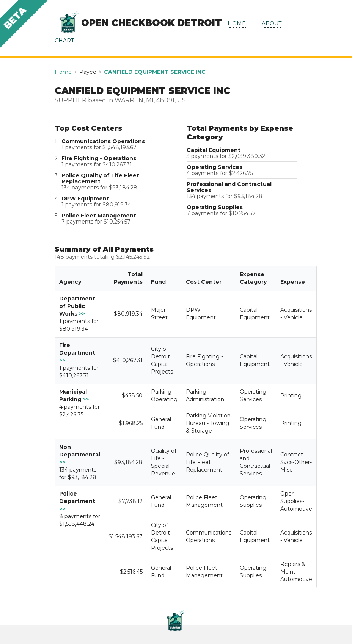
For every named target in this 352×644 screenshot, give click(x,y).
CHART (64, 41)
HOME (237, 23)
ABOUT (272, 23)
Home (63, 72)
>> (82, 314)
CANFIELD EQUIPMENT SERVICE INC (155, 72)
